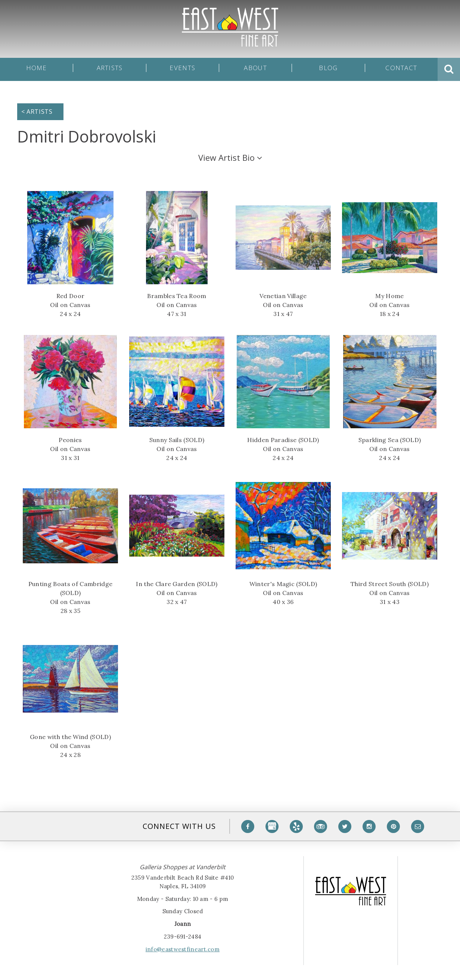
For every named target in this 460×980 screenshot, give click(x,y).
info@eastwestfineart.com (183, 949)
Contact (401, 69)
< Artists (37, 112)
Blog (328, 69)
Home (37, 69)
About (255, 69)
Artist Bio (230, 157)
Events (182, 69)
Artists (110, 69)
